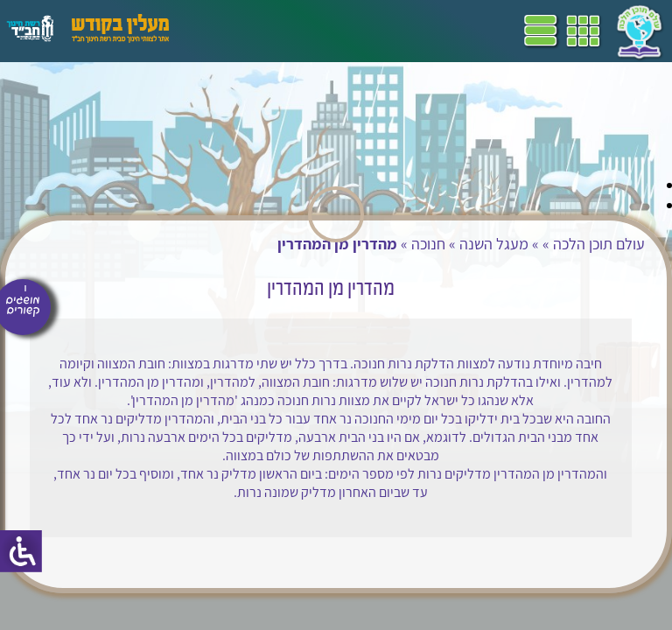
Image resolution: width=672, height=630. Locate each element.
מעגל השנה (494, 244)
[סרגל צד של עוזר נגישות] (21, 551)
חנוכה (428, 244)
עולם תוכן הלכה (599, 244)
